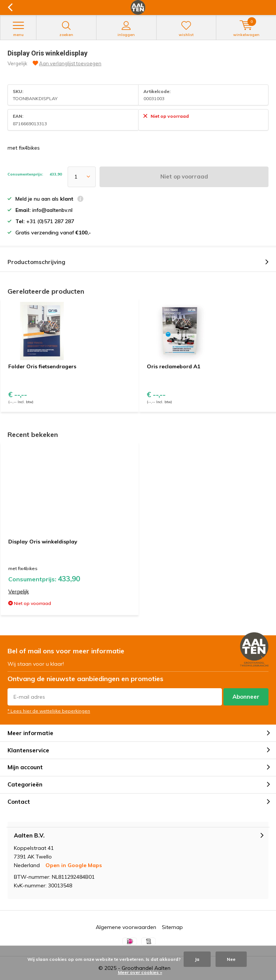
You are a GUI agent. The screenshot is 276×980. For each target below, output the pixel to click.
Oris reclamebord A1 (173, 366)
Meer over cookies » (140, 972)
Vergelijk (17, 63)
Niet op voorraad (184, 176)
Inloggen (126, 29)
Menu (18, 29)
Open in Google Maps (74, 865)
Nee (231, 959)
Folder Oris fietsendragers (42, 366)
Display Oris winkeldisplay (43, 542)
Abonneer (246, 697)
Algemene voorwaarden (126, 927)
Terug (10, 8)
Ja (197, 959)
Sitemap (172, 927)
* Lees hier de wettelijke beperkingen (49, 711)
